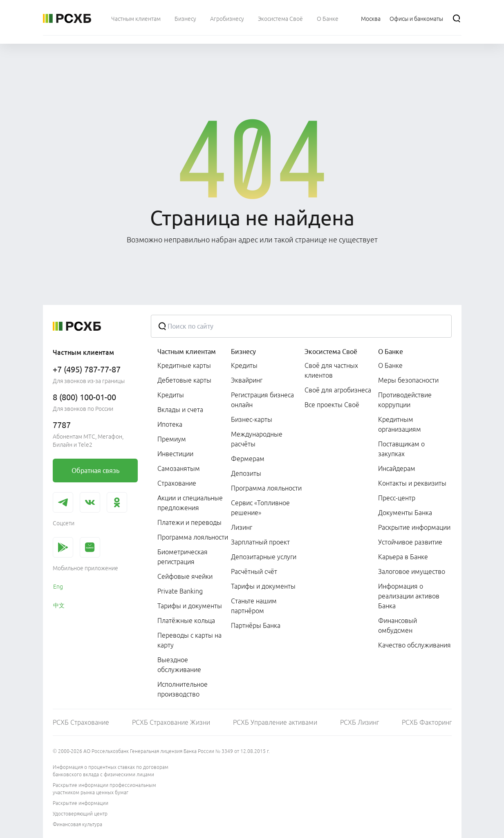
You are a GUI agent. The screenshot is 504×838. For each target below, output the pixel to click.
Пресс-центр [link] (397, 498)
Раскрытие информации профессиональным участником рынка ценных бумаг (104, 789)
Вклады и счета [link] (180, 410)
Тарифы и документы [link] (190, 606)
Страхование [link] (177, 483)
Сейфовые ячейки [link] (185, 576)
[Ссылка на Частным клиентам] (136, 18)
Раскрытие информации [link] (414, 527)
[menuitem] (136, 18)
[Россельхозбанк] (67, 18)
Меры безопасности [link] (408, 380)
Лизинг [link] (242, 527)
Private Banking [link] (180, 591)
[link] (95, 471)
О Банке (391, 352)
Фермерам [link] (248, 459)
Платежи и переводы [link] (189, 522)
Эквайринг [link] (247, 380)
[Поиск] (457, 18)
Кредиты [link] (171, 395)
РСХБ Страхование (81, 722)
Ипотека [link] (170, 424)
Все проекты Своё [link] (332, 405)
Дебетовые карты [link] (184, 380)
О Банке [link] (390, 365)
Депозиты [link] (246, 473)
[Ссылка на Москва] (371, 18)
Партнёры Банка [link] (256, 625)
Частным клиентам (187, 352)
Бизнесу (243, 352)
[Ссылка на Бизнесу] (185, 18)
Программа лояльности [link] (193, 537)
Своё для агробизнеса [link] (338, 390)
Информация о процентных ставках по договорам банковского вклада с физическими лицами (111, 771)
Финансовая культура (77, 824)
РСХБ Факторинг (427, 722)
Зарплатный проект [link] (260, 542)
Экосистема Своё (331, 352)
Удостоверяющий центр (80, 814)
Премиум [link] (172, 439)
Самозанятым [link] (179, 468)
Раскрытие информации (81, 803)
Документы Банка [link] (405, 513)
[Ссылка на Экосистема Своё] (280, 18)
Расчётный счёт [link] (254, 571)
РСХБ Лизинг (360, 722)
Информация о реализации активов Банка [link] (409, 596)
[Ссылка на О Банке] (328, 18)
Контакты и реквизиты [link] (412, 483)
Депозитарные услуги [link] (264, 557)
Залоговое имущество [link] (412, 571)
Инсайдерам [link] (397, 468)
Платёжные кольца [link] (186, 621)
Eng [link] (58, 587)
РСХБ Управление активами (275, 722)
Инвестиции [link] (175, 454)
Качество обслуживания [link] (414, 645)
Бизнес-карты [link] (252, 419)
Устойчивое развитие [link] (410, 542)
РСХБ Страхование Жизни (171, 722)
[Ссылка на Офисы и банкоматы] (416, 18)
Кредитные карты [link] (184, 365)
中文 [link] (59, 605)
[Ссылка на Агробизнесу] (227, 18)
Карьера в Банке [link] (403, 557)
